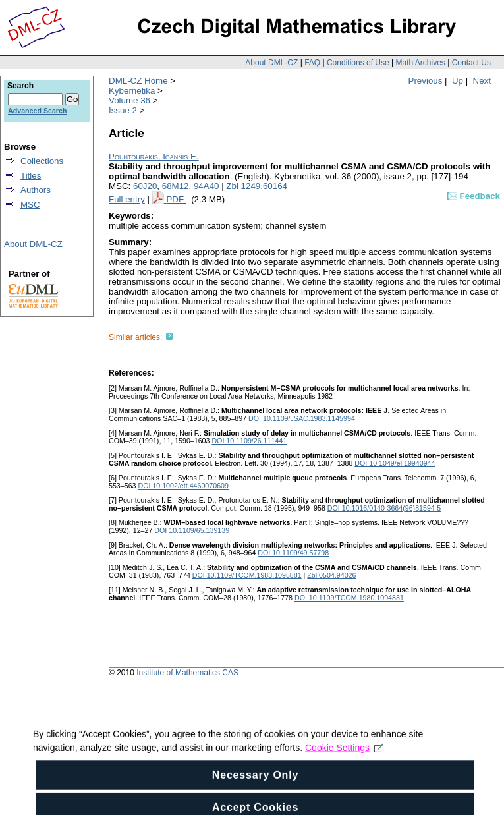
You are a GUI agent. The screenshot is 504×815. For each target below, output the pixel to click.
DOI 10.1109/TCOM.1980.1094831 (349, 598)
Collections (42, 161)
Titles (31, 176)
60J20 (145, 186)
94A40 (207, 186)
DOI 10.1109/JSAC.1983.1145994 (302, 418)
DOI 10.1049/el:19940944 (395, 463)
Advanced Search (37, 111)
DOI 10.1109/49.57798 (293, 553)
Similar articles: (135, 337)
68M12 (176, 186)
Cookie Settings (344, 770)
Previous (426, 81)
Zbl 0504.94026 (331, 575)
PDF (176, 199)
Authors (36, 190)
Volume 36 (129, 100)
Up (458, 81)
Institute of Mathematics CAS (187, 673)
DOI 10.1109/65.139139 (192, 530)
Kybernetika (132, 91)
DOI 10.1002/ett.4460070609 (183, 486)
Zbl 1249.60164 (257, 186)
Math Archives (420, 63)
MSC (30, 205)
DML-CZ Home (138, 81)
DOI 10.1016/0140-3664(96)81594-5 (384, 508)
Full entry (127, 199)
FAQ (312, 63)
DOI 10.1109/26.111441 (249, 441)
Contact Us (471, 63)
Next (482, 81)
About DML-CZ (271, 63)
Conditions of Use (358, 63)
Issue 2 (123, 110)
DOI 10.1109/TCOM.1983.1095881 (247, 575)
